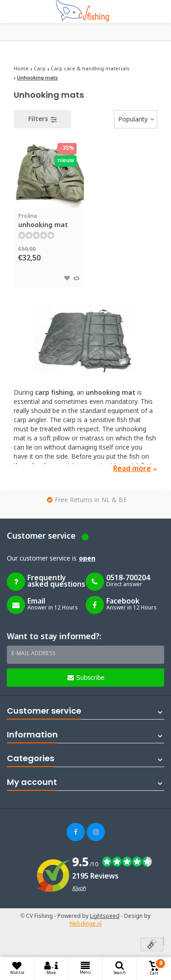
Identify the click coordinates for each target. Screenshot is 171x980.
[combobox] (136, 119)
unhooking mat (49, 221)
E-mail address (34, 654)
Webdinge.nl (85, 924)
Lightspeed (105, 916)
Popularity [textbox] (133, 120)
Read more (135, 469)
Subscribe (86, 678)
